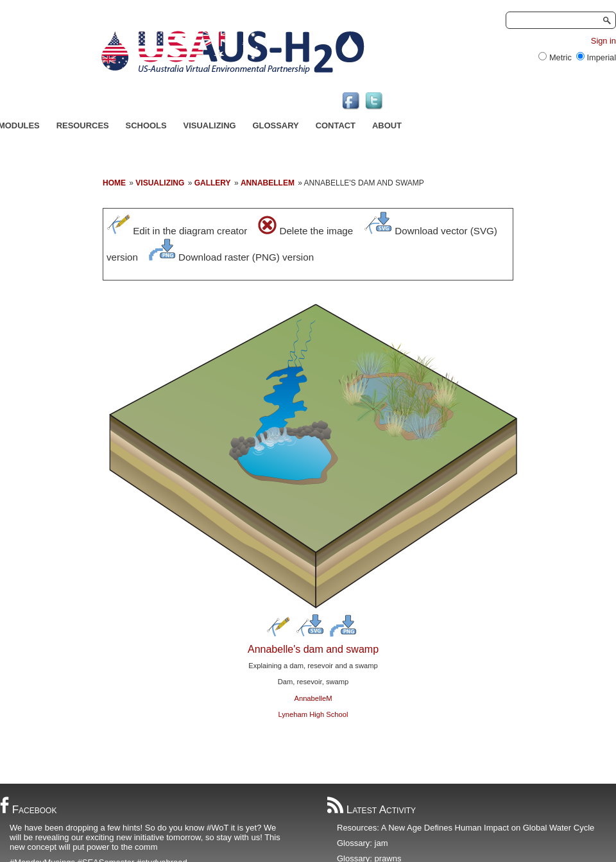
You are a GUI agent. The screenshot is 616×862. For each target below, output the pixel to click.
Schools (146, 125)
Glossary (276, 125)
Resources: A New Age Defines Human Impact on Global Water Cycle (466, 828)
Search (606, 21)
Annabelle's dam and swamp (313, 649)
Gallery (213, 183)
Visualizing (210, 125)
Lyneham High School (313, 714)
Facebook (28, 810)
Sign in (603, 41)
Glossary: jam (362, 843)
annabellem (268, 183)
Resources (83, 125)
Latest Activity (372, 810)
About (387, 125)
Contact (336, 125)
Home (114, 183)
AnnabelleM (313, 698)
